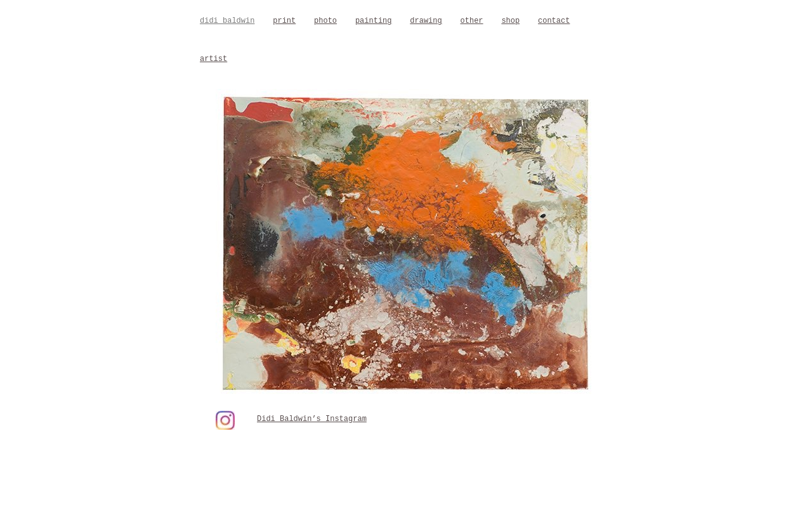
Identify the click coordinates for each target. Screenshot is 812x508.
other (472, 21)
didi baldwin (227, 21)
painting (374, 21)
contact (554, 21)
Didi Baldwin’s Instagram (312, 419)
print (284, 21)
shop (510, 21)
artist (213, 59)
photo (325, 21)
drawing (426, 21)
